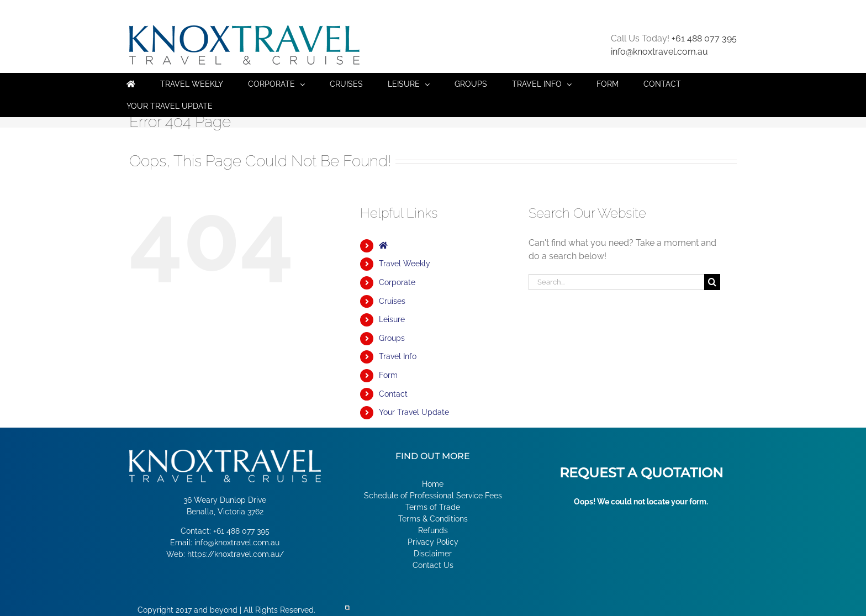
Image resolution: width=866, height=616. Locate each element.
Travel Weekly (405, 264)
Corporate (397, 282)
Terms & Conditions (433, 519)
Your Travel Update (414, 412)
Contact (393, 394)
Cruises (392, 301)
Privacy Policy (433, 542)
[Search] (712, 282)
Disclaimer (433, 554)
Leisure (392, 319)
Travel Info (398, 356)
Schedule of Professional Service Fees (433, 496)
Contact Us (433, 565)
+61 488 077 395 (704, 38)
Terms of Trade (433, 507)
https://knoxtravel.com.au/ (236, 554)
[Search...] (616, 282)
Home (433, 484)
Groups (392, 338)
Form (388, 375)
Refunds (433, 530)
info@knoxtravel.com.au (659, 52)
